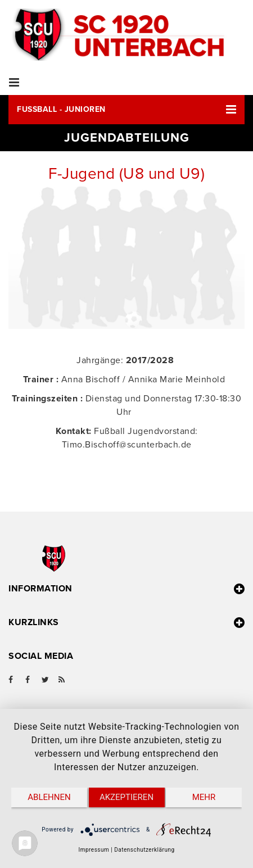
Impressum (94, 850)
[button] (126, 110)
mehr (204, 797)
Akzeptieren (126, 797)
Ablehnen (49, 797)
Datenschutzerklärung (144, 850)
